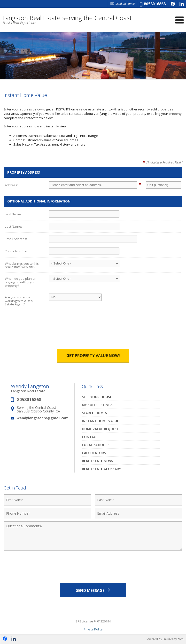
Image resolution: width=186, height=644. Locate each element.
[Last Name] (139, 500)
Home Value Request (100, 429)
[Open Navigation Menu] (179, 20)
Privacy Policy (93, 629)
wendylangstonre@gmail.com (43, 418)
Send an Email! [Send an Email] (123, 4)
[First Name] (47, 500)
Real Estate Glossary (101, 469)
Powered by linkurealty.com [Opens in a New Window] (165, 639)
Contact (90, 437)
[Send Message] (93, 590)
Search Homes (94, 413)
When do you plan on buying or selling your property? (21, 282)
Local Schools (96, 445)
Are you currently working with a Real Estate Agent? (19, 301)
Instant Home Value (100, 421)
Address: (11, 185)
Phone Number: (17, 251)
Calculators (94, 453)
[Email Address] (139, 513)
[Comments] (93, 536)
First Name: (13, 214)
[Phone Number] (47, 513)
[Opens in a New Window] (173, 4)
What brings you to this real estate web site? (22, 265)
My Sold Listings (97, 405)
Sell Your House (97, 397)
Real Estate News (97, 461)
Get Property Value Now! (93, 356)
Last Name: (13, 226)
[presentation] (93, 331)
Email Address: (16, 239)
